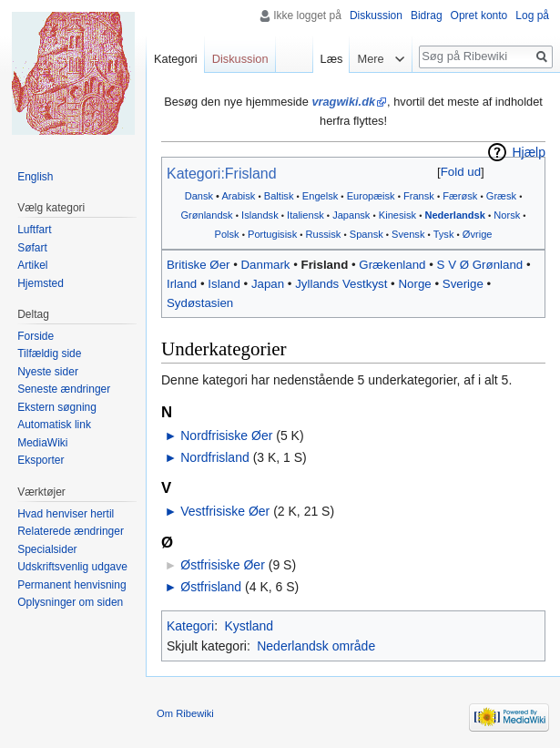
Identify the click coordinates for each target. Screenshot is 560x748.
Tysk (444, 234)
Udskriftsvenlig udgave (72, 567)
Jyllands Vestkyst (341, 284)
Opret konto (479, 15)
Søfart (32, 248)
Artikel (32, 265)
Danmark (266, 265)
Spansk (367, 234)
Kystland (249, 626)
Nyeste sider (48, 372)
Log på (532, 15)
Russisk (324, 234)
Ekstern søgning (57, 407)
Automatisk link (54, 425)
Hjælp (529, 152)
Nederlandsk (455, 215)
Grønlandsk (206, 215)
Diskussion (376, 15)
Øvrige (478, 234)
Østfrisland (211, 587)
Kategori (190, 626)
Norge (414, 284)
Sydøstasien (200, 303)
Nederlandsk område (316, 646)
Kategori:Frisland (222, 174)
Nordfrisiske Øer (226, 435)
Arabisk (238, 196)
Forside (36, 336)
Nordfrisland (214, 457)
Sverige (463, 284)
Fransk (419, 196)
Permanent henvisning (71, 585)
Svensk (408, 234)
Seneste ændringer (64, 389)
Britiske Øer (198, 265)
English (35, 177)
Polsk (227, 234)
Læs (332, 59)
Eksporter (41, 460)
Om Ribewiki (185, 713)
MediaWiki (42, 443)
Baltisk (279, 196)
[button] (460, 172)
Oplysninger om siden (70, 602)
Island (224, 284)
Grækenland (392, 265)
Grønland (498, 265)
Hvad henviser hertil (66, 514)
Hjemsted (41, 283)
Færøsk (460, 196)
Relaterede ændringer (71, 531)
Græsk (501, 196)
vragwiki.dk (343, 102)
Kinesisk (397, 215)
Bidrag (427, 15)
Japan (268, 284)
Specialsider (47, 549)
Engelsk (320, 196)
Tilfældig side (49, 354)
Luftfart (34, 230)
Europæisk (371, 196)
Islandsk (260, 215)
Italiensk (305, 215)
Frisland (325, 265)
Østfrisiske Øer (223, 565)
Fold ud (461, 172)
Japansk (351, 215)
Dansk (199, 196)
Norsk (507, 215)
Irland (182, 284)
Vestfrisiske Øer (225, 511)
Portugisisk (272, 234)
